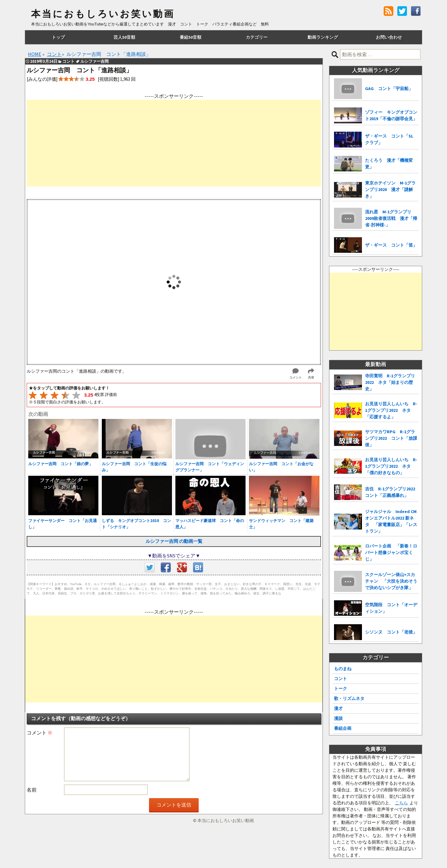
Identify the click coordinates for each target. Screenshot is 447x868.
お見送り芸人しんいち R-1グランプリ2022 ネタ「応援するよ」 (391, 410)
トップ (58, 37)
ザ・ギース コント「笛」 (391, 245)
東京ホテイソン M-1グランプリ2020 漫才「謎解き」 (390, 189)
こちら (401, 803)
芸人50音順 (124, 37)
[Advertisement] (174, 143)
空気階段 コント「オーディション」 (391, 608)
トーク (341, 688)
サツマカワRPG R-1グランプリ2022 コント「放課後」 (391, 438)
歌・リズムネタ (349, 698)
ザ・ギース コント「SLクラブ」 (389, 139)
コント (341, 679)
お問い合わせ (389, 37)
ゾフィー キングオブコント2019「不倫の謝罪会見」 (391, 115)
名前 (32, 790)
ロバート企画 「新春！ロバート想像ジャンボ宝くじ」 (391, 552)
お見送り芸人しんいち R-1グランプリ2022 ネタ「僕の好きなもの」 (391, 466)
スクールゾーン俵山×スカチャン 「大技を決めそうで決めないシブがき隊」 (391, 581)
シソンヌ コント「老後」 (391, 632)
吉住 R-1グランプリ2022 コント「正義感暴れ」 (392, 492)
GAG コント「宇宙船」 (389, 89)
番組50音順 (191, 37)
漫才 (338, 708)
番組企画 (343, 728)
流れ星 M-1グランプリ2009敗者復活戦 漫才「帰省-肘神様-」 (391, 218)
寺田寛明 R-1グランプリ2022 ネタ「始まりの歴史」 (390, 382)
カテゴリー (257, 37)
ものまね (343, 669)
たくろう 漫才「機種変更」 (389, 164)
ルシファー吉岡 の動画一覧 (174, 541)
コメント (40, 733)
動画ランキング (323, 37)
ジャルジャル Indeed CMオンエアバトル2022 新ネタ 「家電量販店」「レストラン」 (391, 521)
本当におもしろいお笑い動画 (103, 14)
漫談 (338, 718)
